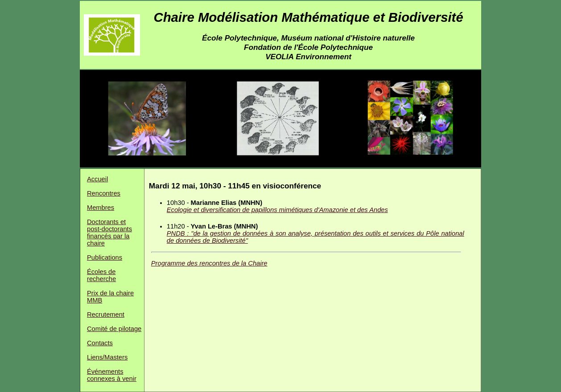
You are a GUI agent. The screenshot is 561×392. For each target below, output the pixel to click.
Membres (101, 208)
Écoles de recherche (101, 275)
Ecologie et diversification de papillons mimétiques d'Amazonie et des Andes (277, 210)
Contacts (100, 343)
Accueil (97, 179)
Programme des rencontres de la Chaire (209, 263)
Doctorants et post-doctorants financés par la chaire (109, 233)
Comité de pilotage (114, 329)
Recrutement (106, 314)
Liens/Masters (107, 357)
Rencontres (104, 193)
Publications (105, 257)
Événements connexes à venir (112, 375)
